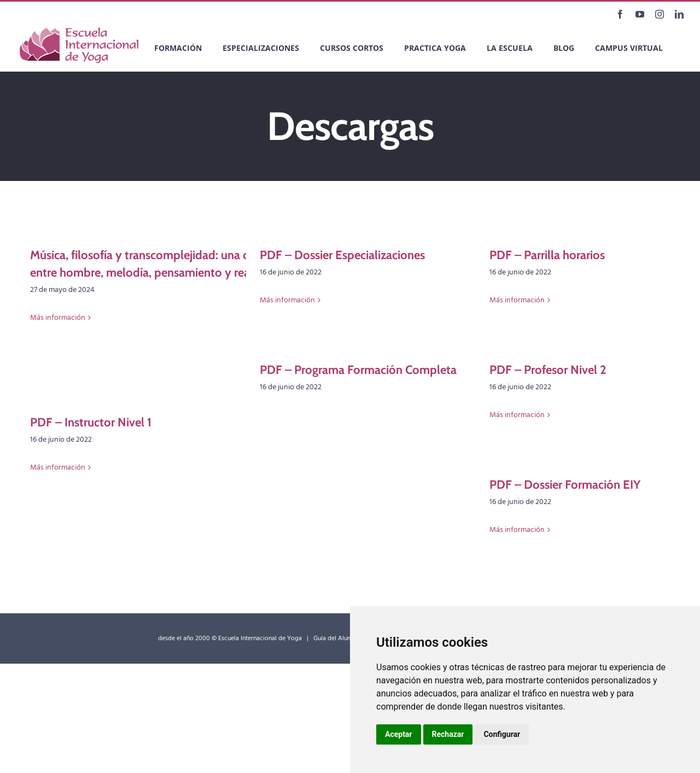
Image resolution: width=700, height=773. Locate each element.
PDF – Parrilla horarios (547, 255)
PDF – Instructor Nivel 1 (91, 422)
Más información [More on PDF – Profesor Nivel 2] (517, 415)
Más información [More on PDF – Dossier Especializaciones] (287, 300)
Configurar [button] (502, 734)
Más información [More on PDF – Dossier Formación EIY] (517, 530)
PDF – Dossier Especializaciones (342, 255)
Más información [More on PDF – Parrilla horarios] (517, 300)
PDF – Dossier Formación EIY (565, 485)
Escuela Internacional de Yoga (260, 639)
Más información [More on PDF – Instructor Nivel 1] (58, 468)
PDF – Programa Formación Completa (358, 370)
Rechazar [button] (448, 734)
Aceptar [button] (399, 734)
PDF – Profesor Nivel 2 (548, 370)
